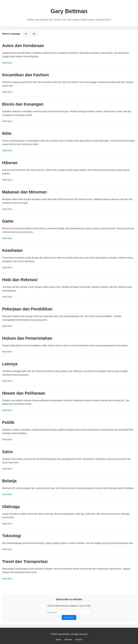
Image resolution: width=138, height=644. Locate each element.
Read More (7, 63)
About (58, 639)
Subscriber (69, 617)
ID (26, 34)
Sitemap (68, 639)
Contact (79, 639)
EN (34, 34)
